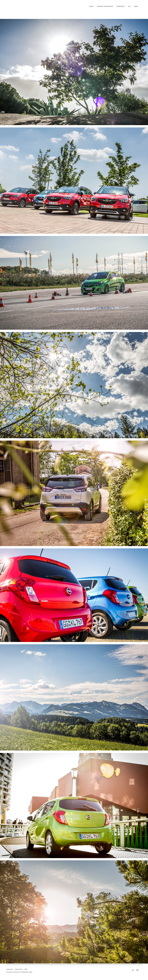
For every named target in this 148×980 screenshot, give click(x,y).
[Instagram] (133, 970)
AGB (26, 969)
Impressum (10, 969)
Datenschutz (19, 969)
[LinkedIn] (138, 970)
